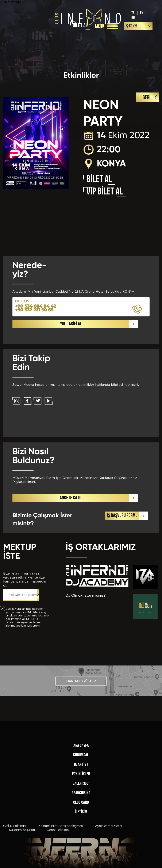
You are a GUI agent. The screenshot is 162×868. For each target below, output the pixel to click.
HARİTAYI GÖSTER (81, 691)
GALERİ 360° (81, 840)
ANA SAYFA (81, 802)
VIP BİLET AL (105, 192)
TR (133, 13)
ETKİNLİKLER (81, 831)
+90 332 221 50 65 (34, 399)
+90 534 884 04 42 (36, 395)
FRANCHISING (81, 850)
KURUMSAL (81, 812)
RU (133, 18)
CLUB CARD (81, 859)
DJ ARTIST (81, 821)
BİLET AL (99, 180)
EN (142, 13)
